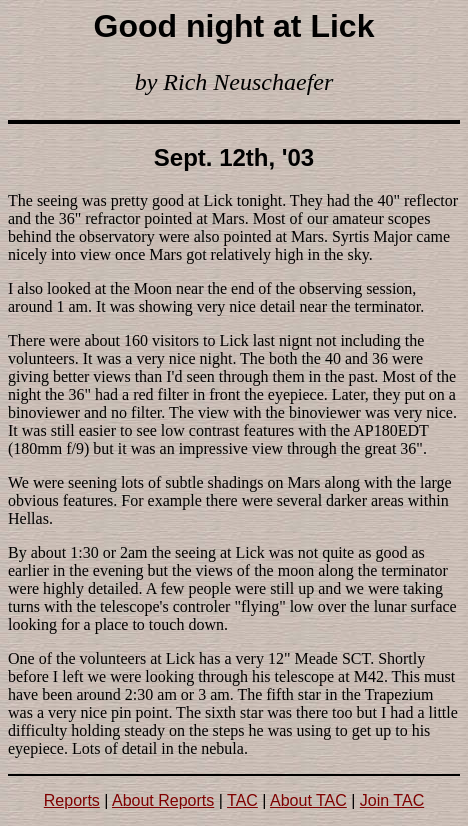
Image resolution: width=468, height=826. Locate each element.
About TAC (308, 800)
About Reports (163, 800)
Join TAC (392, 800)
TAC (242, 800)
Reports (72, 800)
